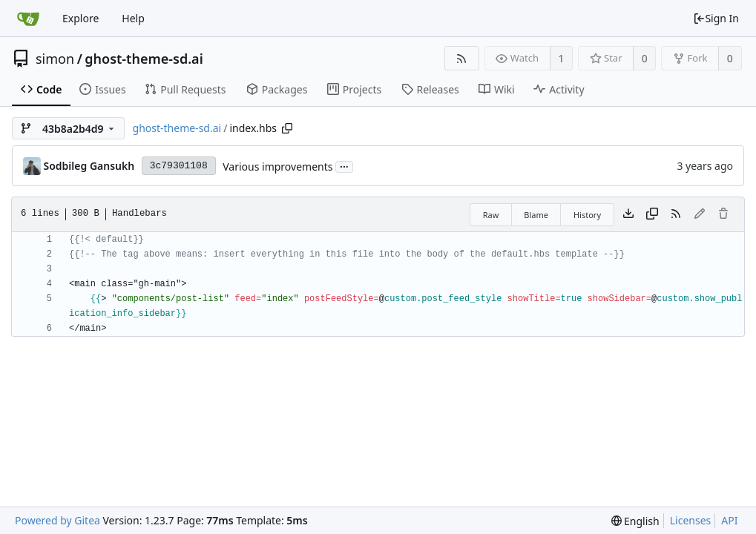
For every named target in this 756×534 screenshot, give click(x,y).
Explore (80, 18)
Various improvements (277, 167)
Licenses (691, 520)
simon (55, 59)
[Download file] (628, 214)
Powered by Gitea (57, 520)
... (344, 166)
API (729, 520)
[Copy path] (287, 128)
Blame (536, 215)
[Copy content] (652, 214)
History (587, 215)
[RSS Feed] (462, 58)
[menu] (635, 521)
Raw (491, 215)
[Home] (28, 19)
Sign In (716, 18)
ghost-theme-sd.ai (144, 59)
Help (133, 18)
